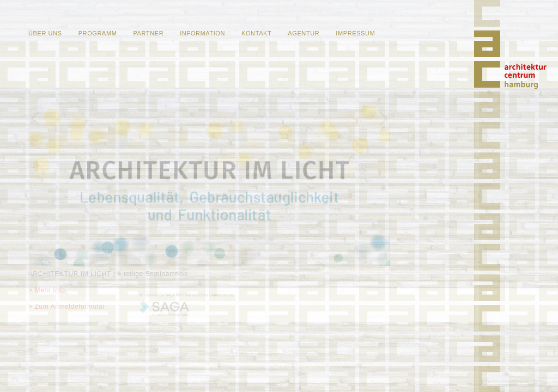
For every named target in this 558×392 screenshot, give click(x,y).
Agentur (304, 33)
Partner (148, 33)
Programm (98, 33)
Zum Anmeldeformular (70, 307)
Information (202, 33)
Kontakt (256, 33)
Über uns (45, 33)
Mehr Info (50, 290)
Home (526, 76)
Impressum (355, 33)
